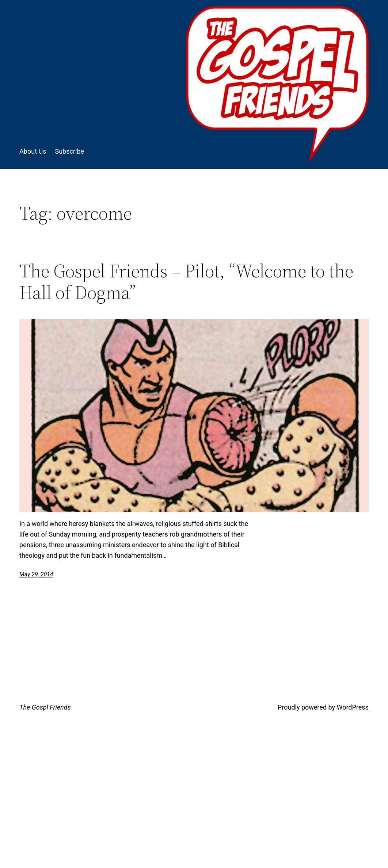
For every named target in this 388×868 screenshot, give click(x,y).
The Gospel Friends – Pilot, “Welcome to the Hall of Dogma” (186, 282)
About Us (33, 151)
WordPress (352, 707)
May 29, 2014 (36, 574)
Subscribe (69, 151)
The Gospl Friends (45, 707)
